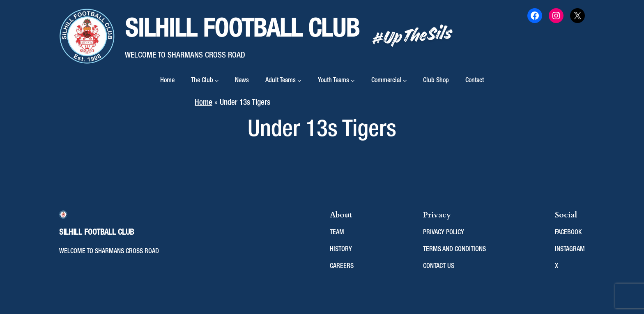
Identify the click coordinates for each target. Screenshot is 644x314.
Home (167, 81)
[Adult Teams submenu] (299, 81)
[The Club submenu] (217, 81)
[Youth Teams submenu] (353, 81)
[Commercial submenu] (405, 81)
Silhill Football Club (242, 30)
